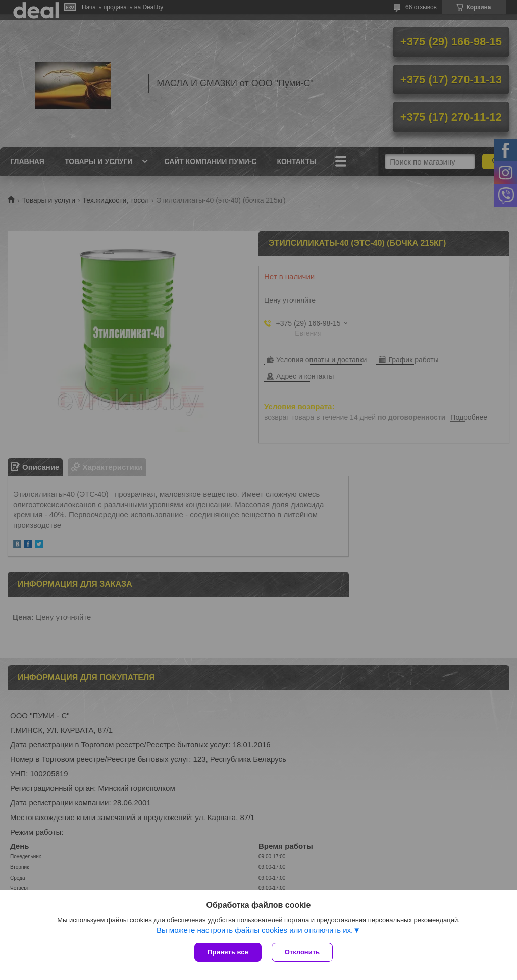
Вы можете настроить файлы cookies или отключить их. (255, 930)
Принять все (228, 952)
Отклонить (302, 952)
